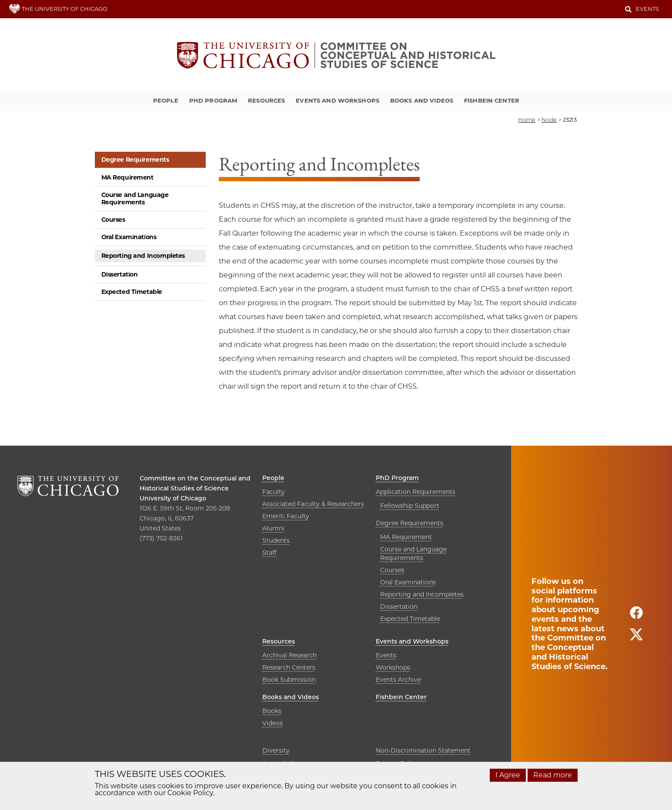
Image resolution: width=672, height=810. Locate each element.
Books (272, 711)
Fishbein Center (492, 100)
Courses (113, 220)
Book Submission (289, 680)
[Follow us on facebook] (636, 616)
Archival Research (289, 655)
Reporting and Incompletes (143, 256)
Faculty (274, 492)
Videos (272, 723)
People (166, 100)
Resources (266, 100)
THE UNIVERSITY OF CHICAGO (58, 9)
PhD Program (213, 100)
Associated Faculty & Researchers (313, 504)
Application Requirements (416, 492)
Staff (269, 553)
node (549, 120)
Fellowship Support (410, 506)
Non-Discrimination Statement (423, 750)
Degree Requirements (135, 160)
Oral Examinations (129, 237)
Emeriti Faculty (286, 516)
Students (276, 540)
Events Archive (398, 680)
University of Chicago (173, 498)
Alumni (273, 528)
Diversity (276, 750)
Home (527, 120)
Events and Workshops (338, 100)
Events (647, 9)
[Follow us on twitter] (636, 638)
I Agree (508, 775)
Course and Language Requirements (135, 198)
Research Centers (289, 667)
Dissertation (120, 274)
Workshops (393, 667)
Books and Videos (422, 100)
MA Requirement (127, 177)
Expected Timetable (132, 292)
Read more (553, 775)
